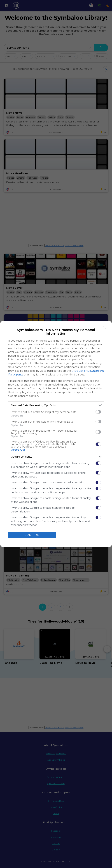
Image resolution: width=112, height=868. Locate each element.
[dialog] (56, 434)
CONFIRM (32, 535)
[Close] (105, 328)
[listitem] (56, 405)
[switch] (98, 412)
